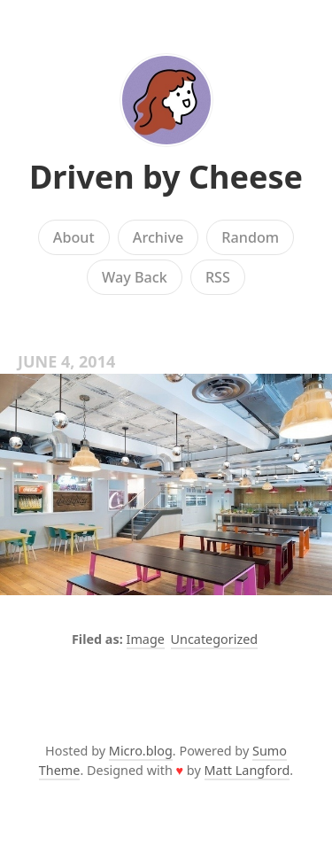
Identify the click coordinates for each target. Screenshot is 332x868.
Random (250, 237)
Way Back (135, 277)
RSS (218, 277)
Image (146, 639)
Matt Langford (247, 770)
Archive (158, 237)
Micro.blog (141, 751)
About (74, 237)
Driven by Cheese (166, 177)
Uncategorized (215, 639)
